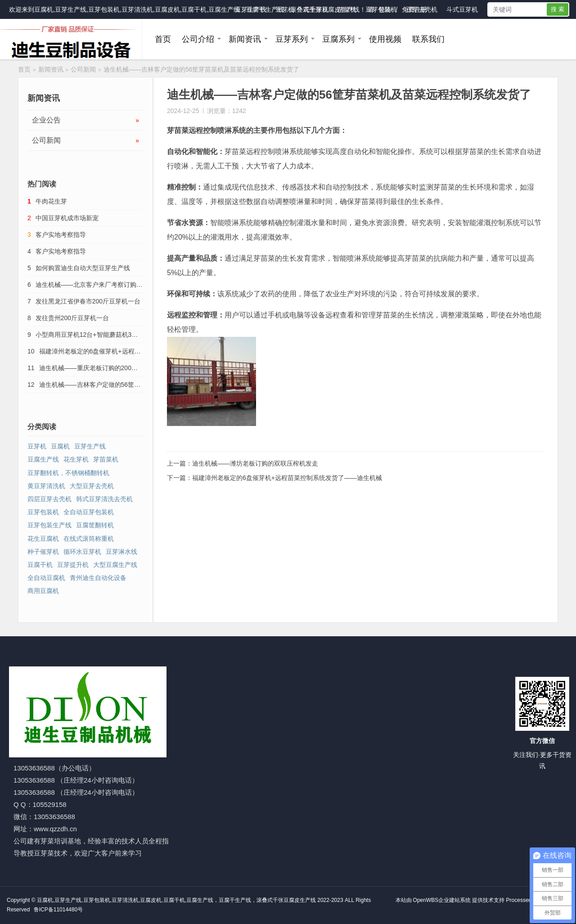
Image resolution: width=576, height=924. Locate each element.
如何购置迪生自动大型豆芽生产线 (83, 268)
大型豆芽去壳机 (92, 486)
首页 (163, 39)
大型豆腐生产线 (115, 565)
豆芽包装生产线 (49, 525)
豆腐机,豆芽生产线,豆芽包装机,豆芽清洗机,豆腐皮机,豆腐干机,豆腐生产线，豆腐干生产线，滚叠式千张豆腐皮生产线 (197, 9)
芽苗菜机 (106, 459)
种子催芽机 (43, 552)
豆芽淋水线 (121, 552)
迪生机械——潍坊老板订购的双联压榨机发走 (255, 463)
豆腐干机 (40, 565)
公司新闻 (83, 69)
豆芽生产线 (251, 9)
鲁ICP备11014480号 (58, 910)
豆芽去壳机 (422, 9)
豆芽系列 (292, 39)
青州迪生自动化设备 (98, 578)
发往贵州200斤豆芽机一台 (72, 318)
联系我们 (428, 39)
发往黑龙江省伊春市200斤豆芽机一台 (88, 301)
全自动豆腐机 (46, 578)
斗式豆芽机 (462, 9)
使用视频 (385, 39)
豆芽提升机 (73, 565)
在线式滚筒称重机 (89, 539)
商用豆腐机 (43, 591)
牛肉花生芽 (51, 201)
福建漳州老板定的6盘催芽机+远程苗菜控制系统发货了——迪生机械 (287, 478)
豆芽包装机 (381, 9)
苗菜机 (347, 9)
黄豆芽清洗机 (46, 486)
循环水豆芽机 (82, 552)
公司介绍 (198, 39)
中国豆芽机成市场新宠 (67, 218)
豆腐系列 (338, 39)
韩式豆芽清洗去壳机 (104, 499)
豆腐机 (60, 446)
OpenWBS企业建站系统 (442, 900)
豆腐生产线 (43, 459)
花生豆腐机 (43, 539)
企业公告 (85, 120)
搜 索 (558, 9)
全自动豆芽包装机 (89, 512)
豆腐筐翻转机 (95, 525)
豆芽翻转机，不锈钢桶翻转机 (68, 473)
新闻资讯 (245, 39)
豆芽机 (285, 9)
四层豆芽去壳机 (49, 499)
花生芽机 (316, 9)
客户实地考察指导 (61, 235)
